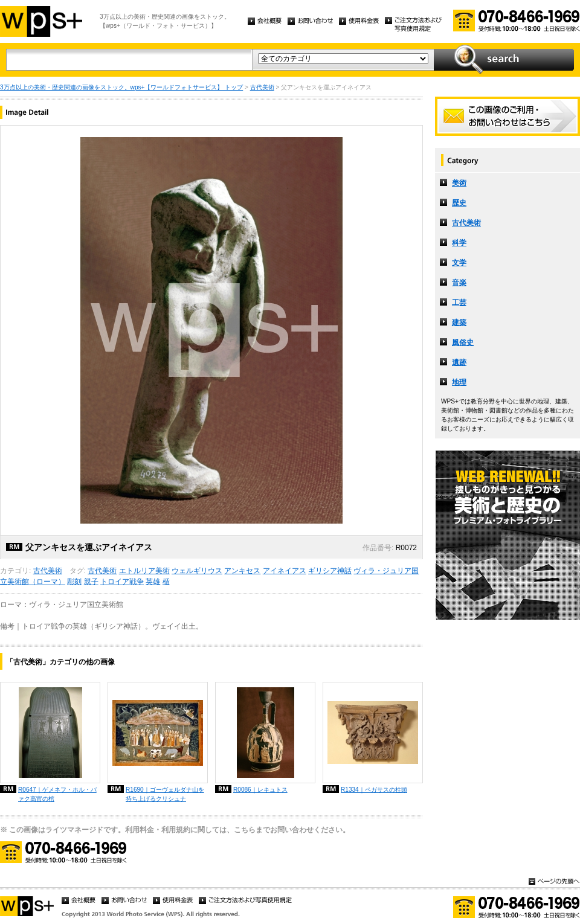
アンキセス (242, 571)
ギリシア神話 (330, 571)
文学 (459, 263)
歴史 (459, 203)
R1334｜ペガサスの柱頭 (374, 790)
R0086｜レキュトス (260, 790)
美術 (459, 183)
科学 (459, 243)
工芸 (459, 303)
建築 (459, 322)
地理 (459, 382)
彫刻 (74, 582)
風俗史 (463, 342)
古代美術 (262, 87)
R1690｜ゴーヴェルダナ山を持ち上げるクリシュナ (165, 794)
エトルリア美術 (144, 571)
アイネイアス (285, 571)
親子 (91, 582)
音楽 (459, 283)
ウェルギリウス (197, 571)
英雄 (153, 582)
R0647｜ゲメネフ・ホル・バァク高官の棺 (57, 794)
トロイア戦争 (122, 582)
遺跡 (459, 362)
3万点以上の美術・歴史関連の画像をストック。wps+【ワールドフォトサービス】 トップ (121, 87)
